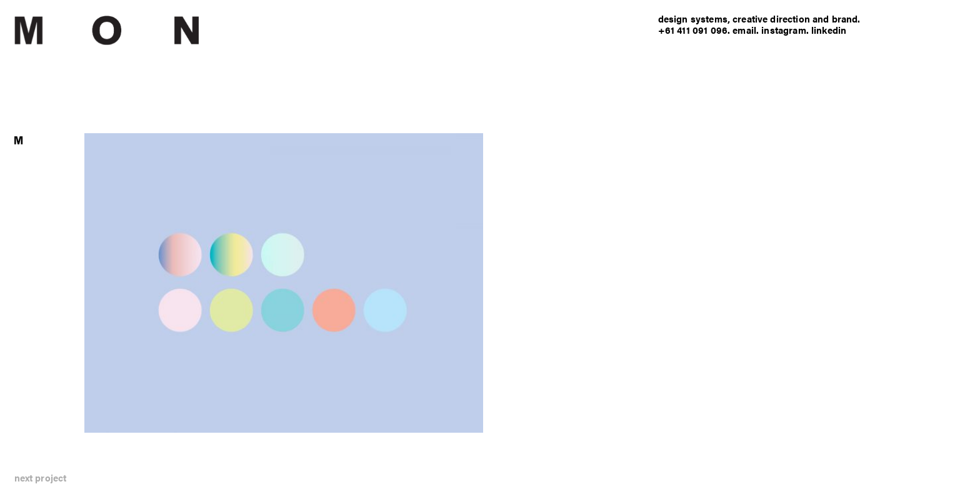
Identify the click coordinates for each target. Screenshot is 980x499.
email (744, 30)
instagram (783, 30)
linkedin (829, 30)
